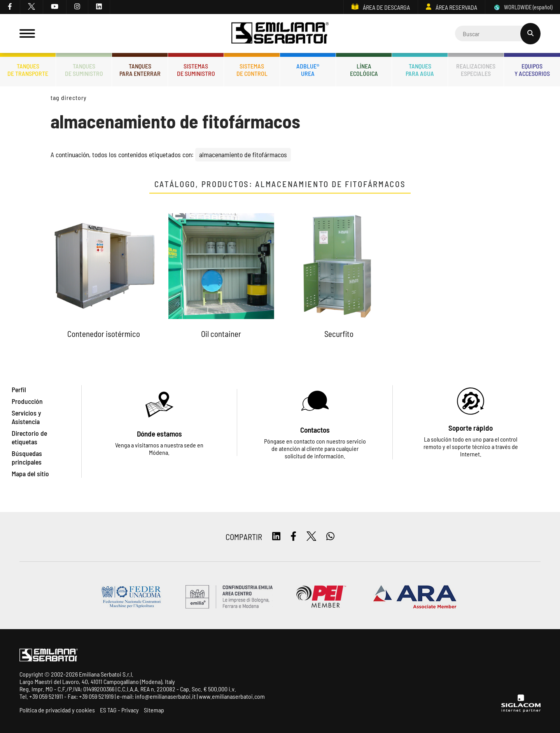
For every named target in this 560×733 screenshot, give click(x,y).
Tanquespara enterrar (140, 70)
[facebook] (10, 7)
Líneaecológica (364, 70)
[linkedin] (99, 7)
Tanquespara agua (420, 70)
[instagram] (77, 7)
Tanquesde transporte (28, 70)
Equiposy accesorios (532, 70)
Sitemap (154, 710)
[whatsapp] (330, 537)
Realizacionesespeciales (476, 70)
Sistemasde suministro (196, 70)
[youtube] (55, 7)
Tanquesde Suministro (84, 70)
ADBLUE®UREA (308, 70)
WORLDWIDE (523, 7)
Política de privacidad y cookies (57, 710)
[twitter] (32, 7)
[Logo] (280, 34)
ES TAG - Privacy (119, 710)
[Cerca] (498, 33)
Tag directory (68, 97)
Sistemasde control (252, 70)
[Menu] (27, 33)
